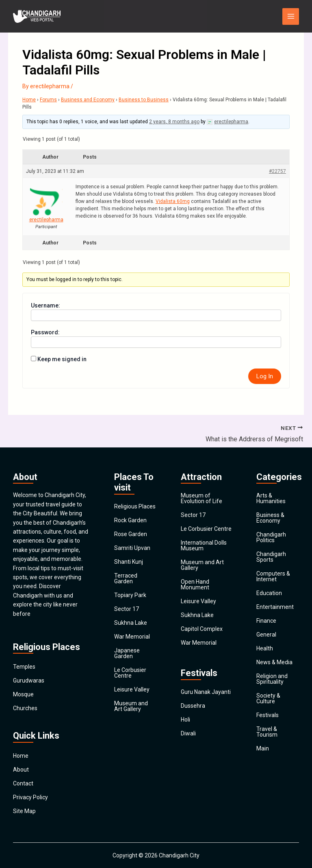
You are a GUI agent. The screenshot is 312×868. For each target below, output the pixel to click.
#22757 (277, 171)
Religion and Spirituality (272, 679)
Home (29, 100)
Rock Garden (130, 520)
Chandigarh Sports (271, 557)
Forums (48, 100)
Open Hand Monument (195, 584)
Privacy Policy (30, 797)
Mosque (23, 694)
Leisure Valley (132, 689)
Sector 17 (127, 609)
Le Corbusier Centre (130, 673)
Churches (25, 708)
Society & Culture (268, 698)
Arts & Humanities (271, 498)
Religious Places (135, 506)
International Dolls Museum (204, 545)
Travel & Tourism (267, 732)
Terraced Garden (126, 578)
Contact (23, 783)
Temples (24, 667)
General (266, 635)
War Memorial (132, 637)
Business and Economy (88, 100)
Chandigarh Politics (271, 537)
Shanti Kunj (129, 562)
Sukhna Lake (131, 623)
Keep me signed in (62, 359)
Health (265, 648)
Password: (45, 332)
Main (263, 748)
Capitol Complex (202, 629)
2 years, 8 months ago (174, 122)
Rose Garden (131, 534)
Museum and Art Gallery (131, 706)
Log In (265, 376)
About (21, 770)
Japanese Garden (127, 653)
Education (269, 593)
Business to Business (144, 100)
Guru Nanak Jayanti (206, 692)
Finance (266, 621)
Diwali (188, 733)
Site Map (24, 811)
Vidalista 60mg (173, 201)
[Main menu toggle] (291, 16)
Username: (45, 305)
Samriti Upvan (132, 548)
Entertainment (275, 607)
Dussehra (193, 706)
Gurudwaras (29, 680)
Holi (185, 720)
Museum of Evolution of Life (201, 498)
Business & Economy (270, 518)
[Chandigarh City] (37, 16)
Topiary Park (130, 595)
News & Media (274, 662)
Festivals (268, 715)
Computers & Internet (273, 576)
